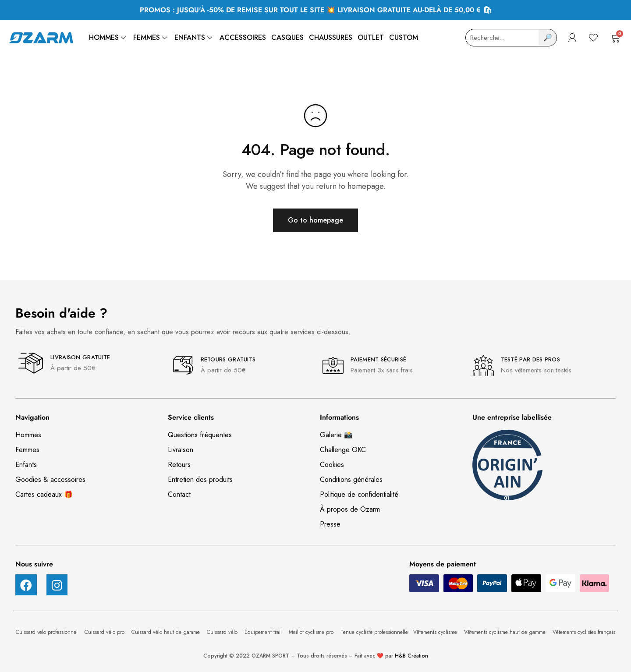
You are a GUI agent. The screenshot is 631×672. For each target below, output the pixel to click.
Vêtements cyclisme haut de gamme (506, 632)
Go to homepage (315, 220)
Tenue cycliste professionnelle (374, 632)
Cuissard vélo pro (105, 632)
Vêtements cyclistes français (584, 632)
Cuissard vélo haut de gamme (167, 632)
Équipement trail (264, 632)
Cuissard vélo (223, 632)
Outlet (371, 37)
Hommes (108, 37)
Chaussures (331, 37)
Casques (287, 37)
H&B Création (411, 656)
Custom (404, 37)
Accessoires (243, 37)
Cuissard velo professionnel (48, 632)
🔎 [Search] (548, 37)
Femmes (151, 37)
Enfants (194, 37)
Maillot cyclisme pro (312, 632)
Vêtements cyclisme (436, 632)
